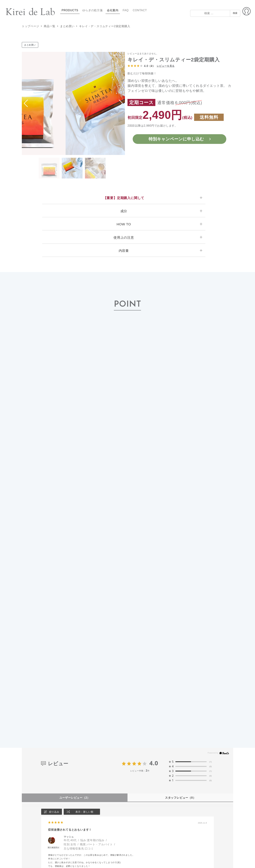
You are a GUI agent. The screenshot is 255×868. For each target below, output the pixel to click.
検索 (235, 13)
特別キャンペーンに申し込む (176, 139)
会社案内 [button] (113, 10)
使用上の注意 (124, 238)
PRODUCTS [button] (70, 10)
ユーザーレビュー (75, 798)
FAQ (126, 10)
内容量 (124, 251)
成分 (124, 211)
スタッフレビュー (180, 798)
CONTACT (140, 10)
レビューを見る (166, 66)
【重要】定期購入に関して (124, 198)
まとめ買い (30, 45)
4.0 (154, 763)
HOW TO (124, 224)
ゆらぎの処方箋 (93, 10)
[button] (121, 103)
